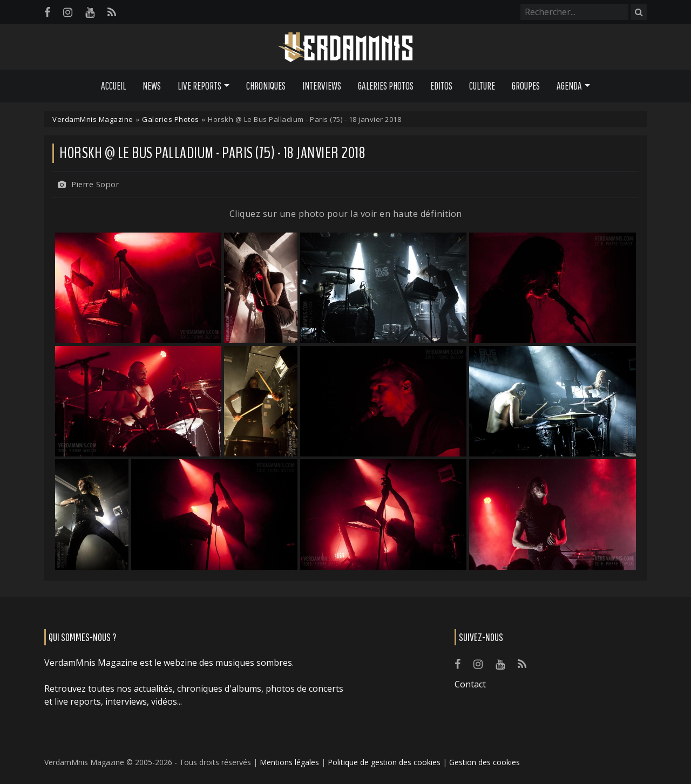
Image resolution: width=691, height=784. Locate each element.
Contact (470, 684)
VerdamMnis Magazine (93, 119)
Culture (482, 86)
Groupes (526, 86)
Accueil (113, 86)
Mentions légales (289, 762)
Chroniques (266, 86)
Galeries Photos (386, 86)
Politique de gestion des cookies (384, 762)
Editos (441, 86)
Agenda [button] (569, 86)
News (152, 86)
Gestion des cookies (485, 762)
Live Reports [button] (199, 86)
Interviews (322, 86)
